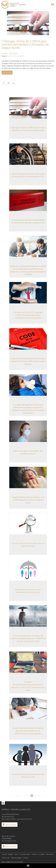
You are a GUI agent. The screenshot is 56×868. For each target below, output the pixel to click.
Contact (34, 854)
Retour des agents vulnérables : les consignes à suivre (28, 452)
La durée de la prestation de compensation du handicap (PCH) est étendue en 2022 (28, 175)
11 (35, 796)
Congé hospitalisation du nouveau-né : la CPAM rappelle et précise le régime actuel (28, 500)
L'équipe (11, 854)
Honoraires (50, 854)
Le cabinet (41, 854)
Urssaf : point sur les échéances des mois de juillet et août (28, 776)
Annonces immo (25, 854)
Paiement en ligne (28, 866)
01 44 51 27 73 (10, 841)
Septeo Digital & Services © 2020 (12, 862)
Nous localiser (11, 825)
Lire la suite (7, 72)
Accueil (4, 854)
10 (32, 796)
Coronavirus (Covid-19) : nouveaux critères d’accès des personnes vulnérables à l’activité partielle (28, 315)
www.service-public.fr (16, 56)
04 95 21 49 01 (10, 819)
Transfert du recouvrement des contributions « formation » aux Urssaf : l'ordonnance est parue (28, 686)
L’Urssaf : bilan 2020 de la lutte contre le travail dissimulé (28, 545)
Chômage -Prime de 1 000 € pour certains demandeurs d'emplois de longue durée (28, 129)
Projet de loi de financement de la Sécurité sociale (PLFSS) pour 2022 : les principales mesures (28, 361)
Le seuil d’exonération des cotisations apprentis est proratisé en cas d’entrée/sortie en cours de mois (28, 731)
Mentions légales (16, 858)
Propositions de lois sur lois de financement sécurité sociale (28, 591)
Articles (26, 858)
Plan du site (6, 858)
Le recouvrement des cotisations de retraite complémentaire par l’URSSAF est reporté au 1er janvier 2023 (28, 638)
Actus (16, 854)
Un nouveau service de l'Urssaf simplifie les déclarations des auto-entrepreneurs (28, 221)
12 (39, 796)
